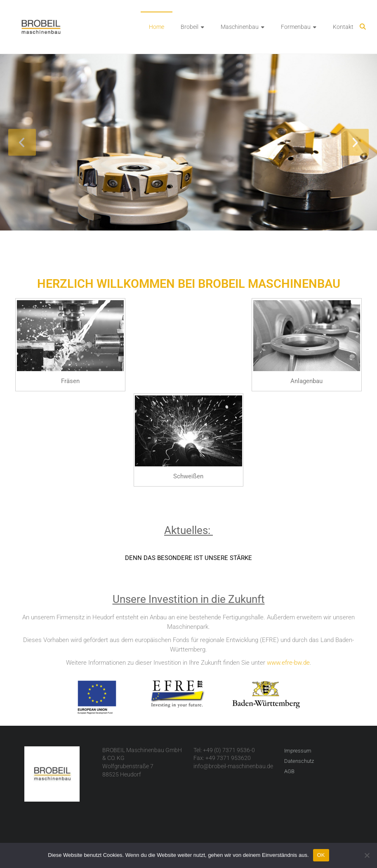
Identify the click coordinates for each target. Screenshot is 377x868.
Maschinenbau (240, 27)
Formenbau (296, 27)
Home (157, 27)
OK (321, 855)
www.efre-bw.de (288, 663)
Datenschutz (299, 761)
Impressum (298, 751)
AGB (289, 771)
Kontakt (343, 27)
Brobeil (190, 27)
